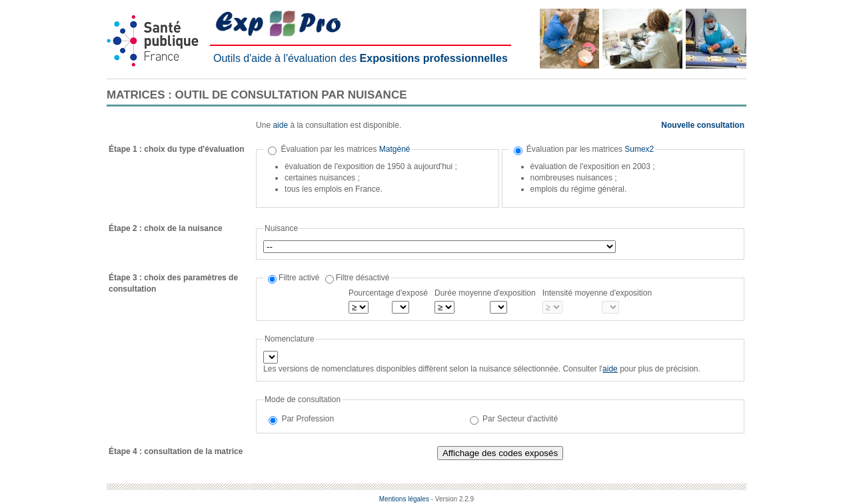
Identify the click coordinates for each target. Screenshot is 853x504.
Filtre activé (299, 278)
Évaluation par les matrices (345, 149)
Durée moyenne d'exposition (485, 293)
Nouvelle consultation (703, 125)
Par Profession (308, 419)
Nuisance (281, 228)
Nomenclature (290, 339)
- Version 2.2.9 (452, 499)
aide (280, 125)
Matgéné (395, 149)
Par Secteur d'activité (520, 419)
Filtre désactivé (363, 278)
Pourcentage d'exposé (388, 293)
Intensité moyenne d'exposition (597, 293)
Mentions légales (404, 499)
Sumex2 (639, 149)
